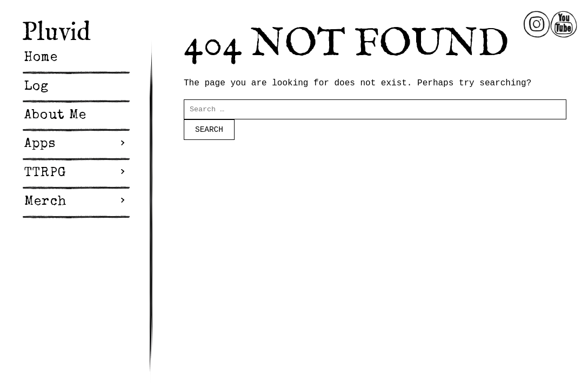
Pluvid (56, 33)
